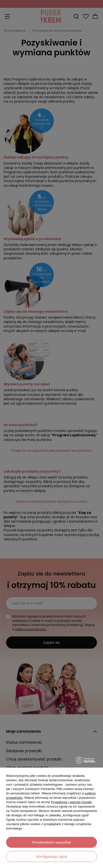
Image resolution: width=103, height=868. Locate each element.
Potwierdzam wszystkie (52, 842)
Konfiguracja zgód (52, 857)
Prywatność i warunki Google (71, 802)
